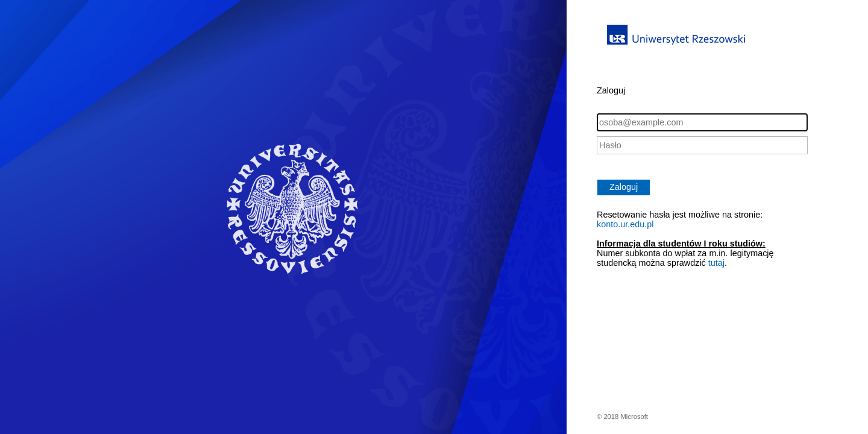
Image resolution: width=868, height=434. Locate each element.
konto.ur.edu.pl (625, 224)
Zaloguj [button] (624, 187)
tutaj (716, 263)
